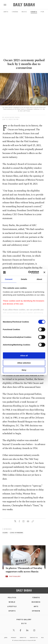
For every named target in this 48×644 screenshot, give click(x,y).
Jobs (6, 638)
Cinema (15, 12)
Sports (12, 611)
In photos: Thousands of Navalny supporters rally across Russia (24, 570)
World (12, 602)
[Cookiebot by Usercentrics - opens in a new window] (29, 272)
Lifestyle (12, 606)
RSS (42, 638)
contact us (34, 638)
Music (24, 12)
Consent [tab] (9, 279)
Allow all (24, 356)
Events (34, 12)
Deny (24, 370)
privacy (14, 638)
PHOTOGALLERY (15, 576)
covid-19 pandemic (17, 533)
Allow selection (24, 363)
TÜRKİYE (36, 598)
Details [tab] (24, 279)
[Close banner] (44, 272)
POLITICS (12, 598)
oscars (5, 533)
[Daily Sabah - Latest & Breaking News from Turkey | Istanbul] (24, 5)
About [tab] (39, 279)
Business (36, 602)
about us (23, 638)
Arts (6, 12)
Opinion (36, 611)
